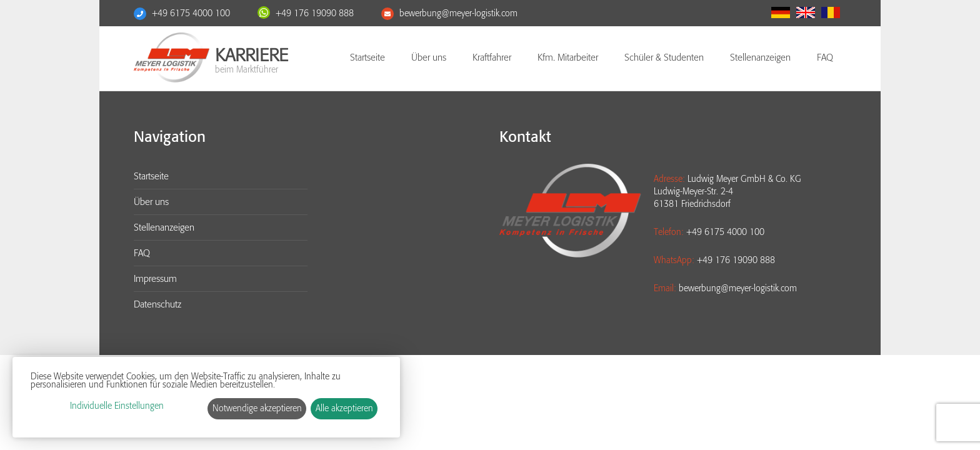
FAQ (825, 57)
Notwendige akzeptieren (257, 408)
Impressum (155, 279)
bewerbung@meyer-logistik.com (458, 13)
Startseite (367, 57)
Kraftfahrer (492, 57)
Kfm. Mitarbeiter (568, 57)
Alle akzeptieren (344, 408)
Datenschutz (157, 304)
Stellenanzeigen (760, 57)
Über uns (429, 57)
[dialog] (206, 397)
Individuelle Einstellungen (117, 406)
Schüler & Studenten (664, 57)
